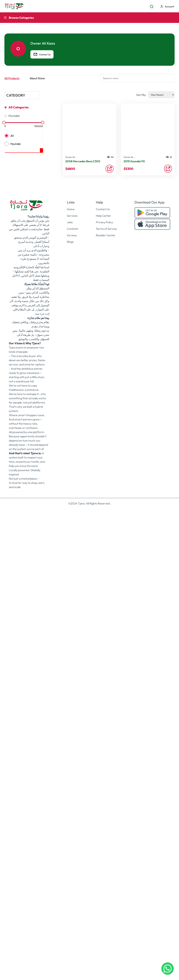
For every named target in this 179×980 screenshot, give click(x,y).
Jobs (70, 681)
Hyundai (14, 116)
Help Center (103, 675)
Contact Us (42, 54)
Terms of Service (106, 688)
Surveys (72, 694)
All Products (12, 78)
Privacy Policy (104, 681)
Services (72, 675)
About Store (37, 78)
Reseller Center (106, 694)
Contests (73, 688)
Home (71, 668)
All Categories (19, 107)
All (12, 136)
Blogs (70, 701)
